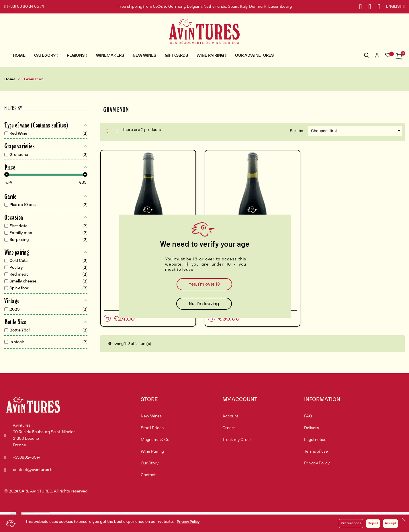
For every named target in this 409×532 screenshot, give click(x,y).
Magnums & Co (155, 440)
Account (230, 416)
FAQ (308, 416)
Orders (229, 428)
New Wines (151, 416)
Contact (148, 475)
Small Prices (152, 428)
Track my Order (237, 440)
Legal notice (315, 440)
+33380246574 (27, 458)
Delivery (312, 428)
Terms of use (316, 451)
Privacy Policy (188, 522)
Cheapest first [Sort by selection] (356, 131)
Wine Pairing (152, 451)
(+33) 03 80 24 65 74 (24, 7)
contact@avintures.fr (33, 470)
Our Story (150, 463)
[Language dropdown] (393, 7)
